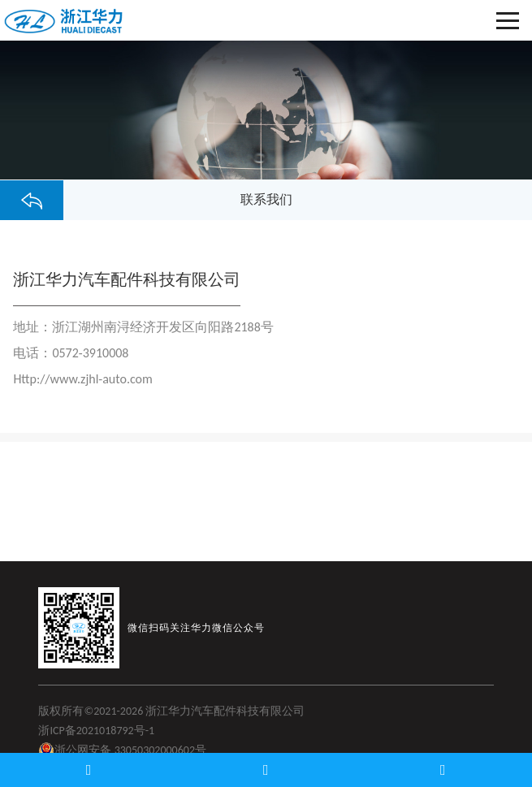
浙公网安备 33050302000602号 (122, 750)
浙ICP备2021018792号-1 (96, 731)
